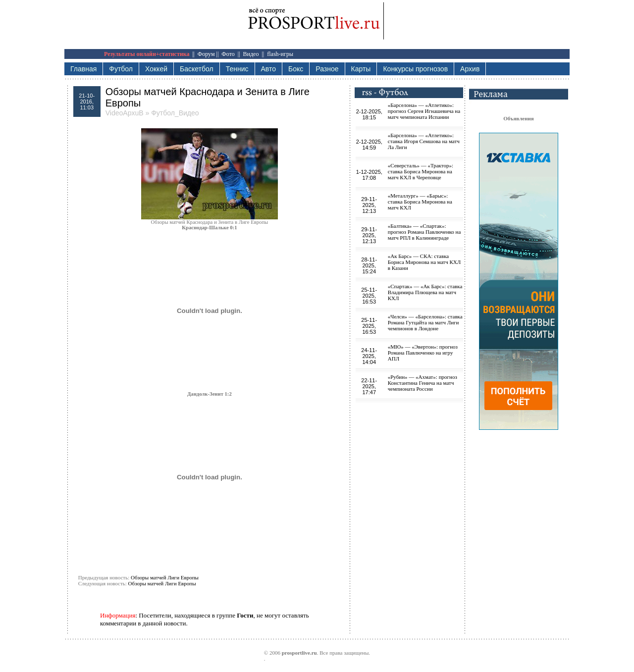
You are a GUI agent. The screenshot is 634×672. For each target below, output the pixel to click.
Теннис (237, 69)
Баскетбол (197, 69)
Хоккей (156, 69)
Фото (228, 54)
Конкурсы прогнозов (415, 69)
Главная (83, 69)
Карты (361, 69)
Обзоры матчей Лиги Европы (165, 577)
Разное (327, 69)
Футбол (121, 69)
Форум (206, 54)
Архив (470, 69)
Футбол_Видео (175, 113)
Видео (251, 54)
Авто (269, 69)
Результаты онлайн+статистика (147, 54)
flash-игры (280, 54)
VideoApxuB (125, 113)
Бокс (296, 69)
